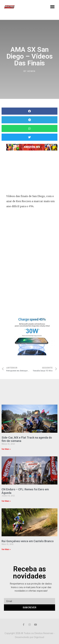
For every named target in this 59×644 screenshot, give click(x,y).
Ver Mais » (6, 449)
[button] (52, 7)
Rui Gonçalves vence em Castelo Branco (28, 541)
